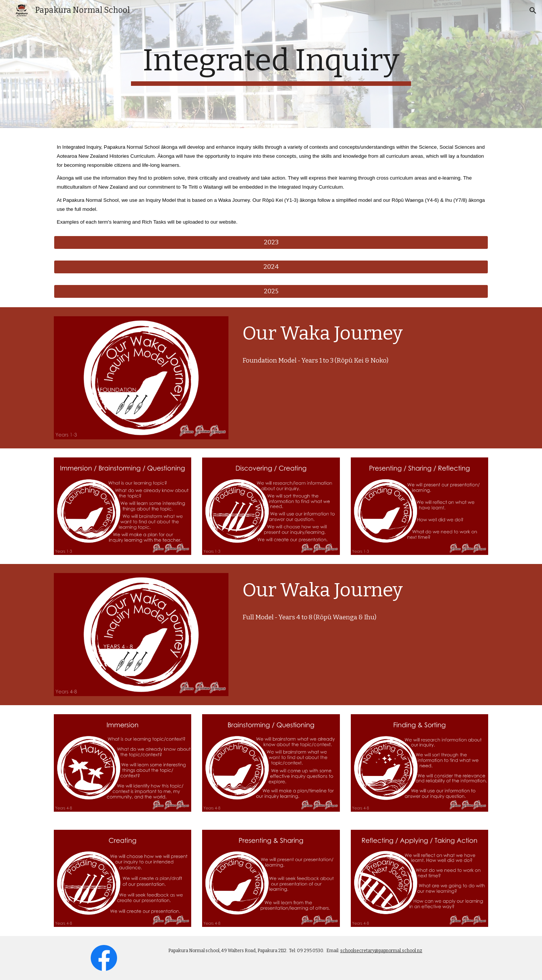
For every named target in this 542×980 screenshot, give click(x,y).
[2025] (271, 291)
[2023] (271, 243)
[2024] (271, 267)
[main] (271, 64)
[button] (533, 11)
